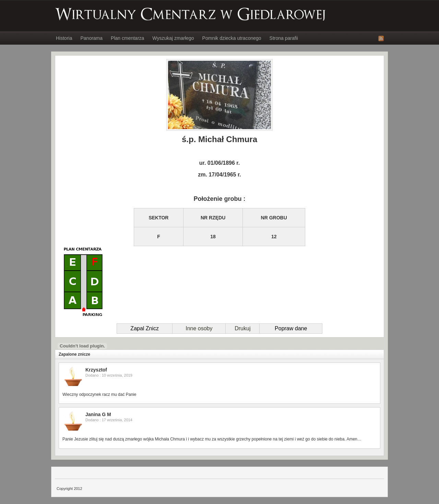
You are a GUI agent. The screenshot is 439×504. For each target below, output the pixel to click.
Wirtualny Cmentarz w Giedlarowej (191, 14)
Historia (64, 38)
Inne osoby (199, 328)
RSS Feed (381, 38)
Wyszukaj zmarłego (173, 38)
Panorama (91, 38)
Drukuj (242, 328)
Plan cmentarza (127, 38)
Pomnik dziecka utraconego (232, 38)
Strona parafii (284, 38)
